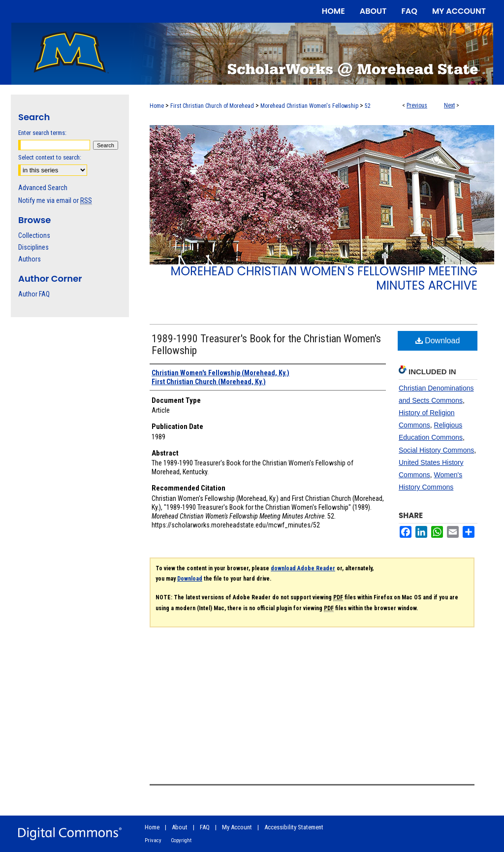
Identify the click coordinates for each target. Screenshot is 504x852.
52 (368, 106)
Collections (34, 235)
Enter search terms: (42, 133)
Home (157, 106)
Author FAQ (34, 294)
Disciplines (33, 247)
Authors (30, 259)
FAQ (205, 827)
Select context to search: (50, 157)
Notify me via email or (55, 200)
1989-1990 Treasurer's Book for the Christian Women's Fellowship (266, 344)
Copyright (181, 840)
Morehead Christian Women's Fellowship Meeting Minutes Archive (324, 278)
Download (438, 341)
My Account (237, 827)
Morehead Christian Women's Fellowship (309, 106)
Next (449, 105)
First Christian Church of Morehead (212, 106)
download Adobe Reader (303, 568)
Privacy (153, 840)
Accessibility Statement (294, 827)
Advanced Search (43, 188)
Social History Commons (436, 450)
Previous (417, 105)
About (180, 827)
